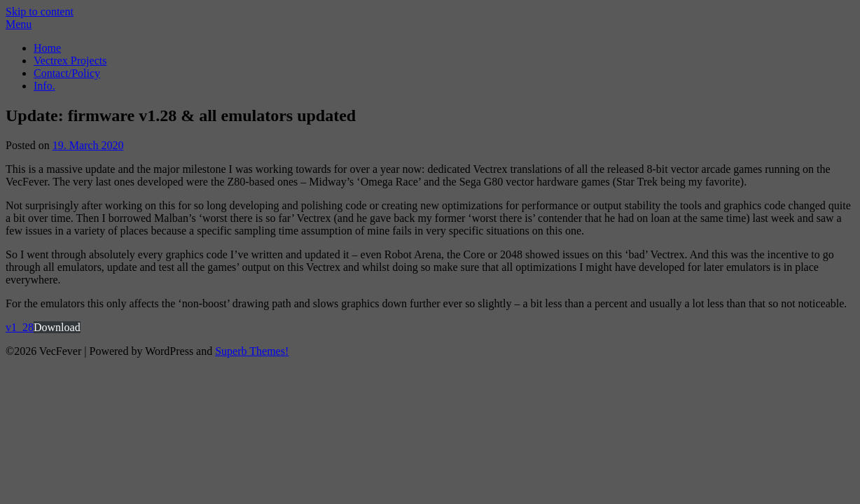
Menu (19, 24)
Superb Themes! (252, 351)
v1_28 (20, 327)
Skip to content (40, 12)
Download (57, 327)
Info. (44, 86)
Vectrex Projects (70, 61)
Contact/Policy (67, 73)
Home (47, 48)
